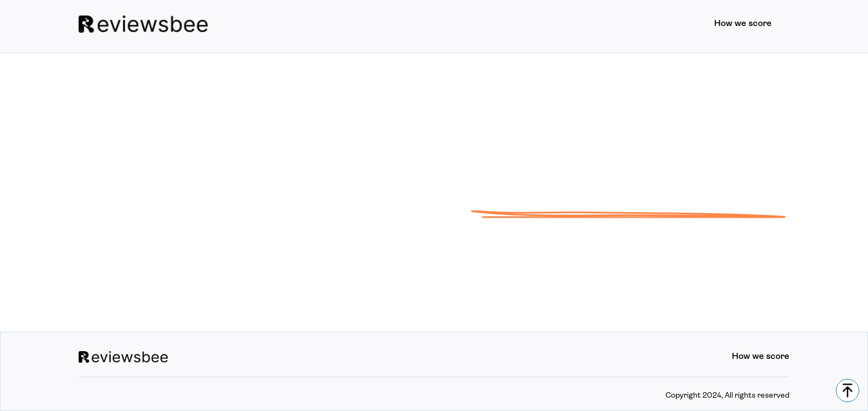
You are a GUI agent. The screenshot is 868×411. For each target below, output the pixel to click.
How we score (743, 24)
